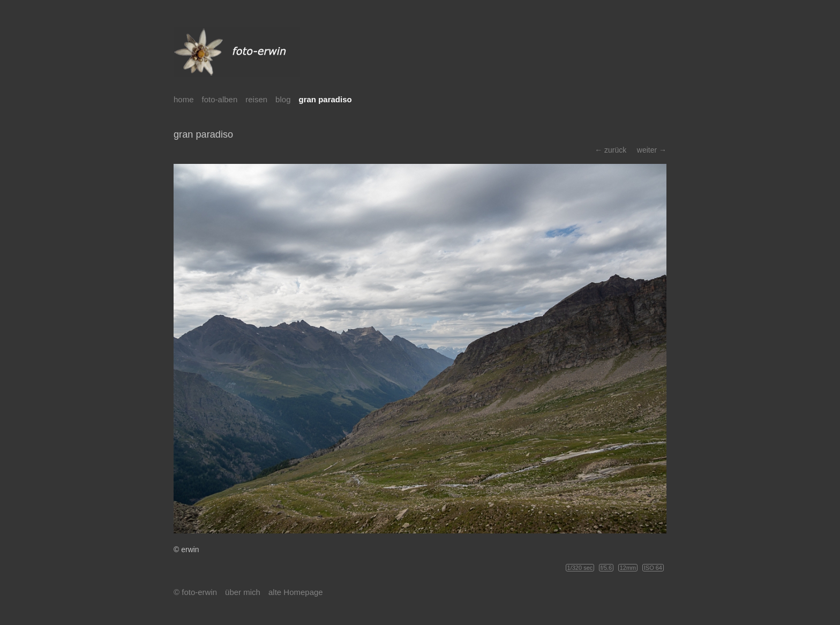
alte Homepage (296, 592)
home (184, 99)
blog (283, 99)
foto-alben (220, 99)
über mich (243, 592)
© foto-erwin (195, 592)
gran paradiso (325, 99)
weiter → (652, 150)
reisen (256, 99)
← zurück (610, 150)
